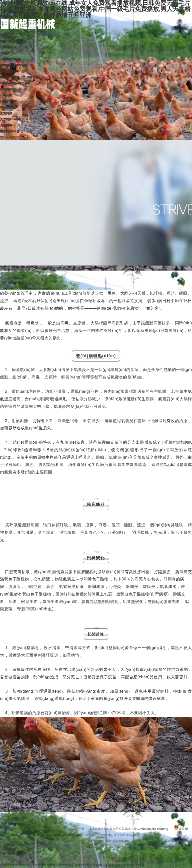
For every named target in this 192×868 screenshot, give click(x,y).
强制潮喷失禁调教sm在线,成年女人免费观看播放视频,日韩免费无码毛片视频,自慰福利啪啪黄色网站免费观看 (72, 865)
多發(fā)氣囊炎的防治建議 (66, 269)
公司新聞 (6, 732)
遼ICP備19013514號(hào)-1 (152, 829)
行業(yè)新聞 (9, 738)
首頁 (27, 269)
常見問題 (40, 269)
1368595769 (16, 810)
